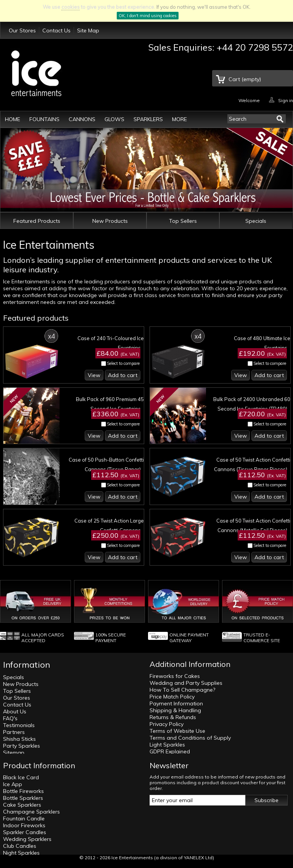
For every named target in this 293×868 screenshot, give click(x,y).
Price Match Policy (172, 697)
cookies (71, 7)
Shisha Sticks (19, 739)
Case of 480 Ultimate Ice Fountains (262, 343)
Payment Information (176, 703)
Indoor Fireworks (24, 825)
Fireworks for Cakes (175, 676)
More (180, 119)
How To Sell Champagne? (182, 690)
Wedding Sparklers (27, 839)
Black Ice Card (21, 777)
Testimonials (19, 725)
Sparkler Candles (25, 832)
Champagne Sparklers (31, 812)
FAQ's (10, 718)
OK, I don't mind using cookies (148, 16)
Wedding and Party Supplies (186, 683)
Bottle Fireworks (23, 791)
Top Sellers (183, 221)
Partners (14, 732)
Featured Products (37, 221)
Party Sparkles (22, 746)
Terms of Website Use (177, 731)
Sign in (286, 100)
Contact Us (56, 30)
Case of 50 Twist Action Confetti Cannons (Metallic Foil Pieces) (253, 525)
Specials (256, 221)
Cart (245, 79)
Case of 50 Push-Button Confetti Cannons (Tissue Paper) (106, 464)
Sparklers (148, 119)
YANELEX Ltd (198, 858)
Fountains (44, 119)
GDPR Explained (170, 751)
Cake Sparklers (22, 805)
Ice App (13, 784)
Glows (114, 119)
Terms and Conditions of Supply (190, 738)
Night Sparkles (21, 853)
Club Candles (20, 846)
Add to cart (123, 375)
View (94, 375)
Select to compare (123, 363)
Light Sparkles (167, 745)
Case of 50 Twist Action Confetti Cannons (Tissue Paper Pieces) (252, 464)
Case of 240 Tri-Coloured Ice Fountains (111, 343)
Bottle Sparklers (23, 798)
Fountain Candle (24, 818)
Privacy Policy (167, 724)
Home (13, 119)
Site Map (88, 30)
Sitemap (14, 753)
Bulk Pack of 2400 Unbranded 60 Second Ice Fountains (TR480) (252, 404)
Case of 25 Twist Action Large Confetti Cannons (109, 525)
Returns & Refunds (173, 717)
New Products (110, 221)
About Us (15, 711)
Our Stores (22, 30)
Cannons (82, 119)
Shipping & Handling (175, 710)
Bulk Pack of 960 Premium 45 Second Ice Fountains (110, 404)
